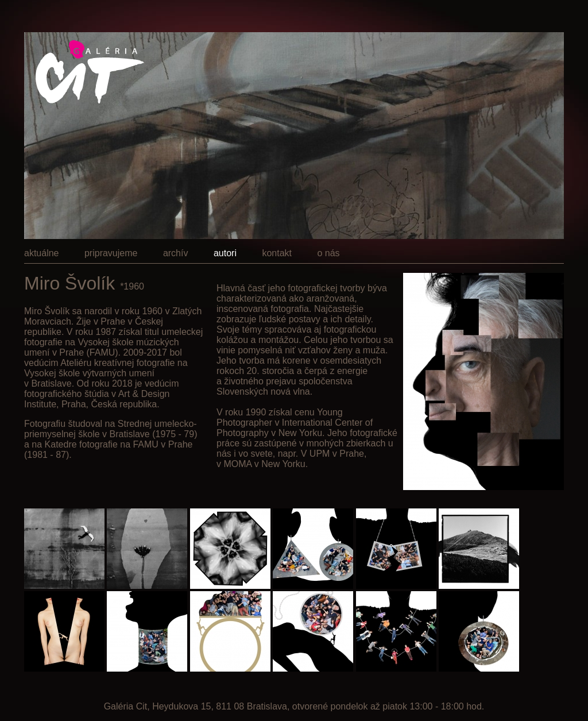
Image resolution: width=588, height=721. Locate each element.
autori (225, 253)
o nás (328, 253)
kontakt (277, 253)
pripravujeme (111, 253)
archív (176, 253)
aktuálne (42, 253)
